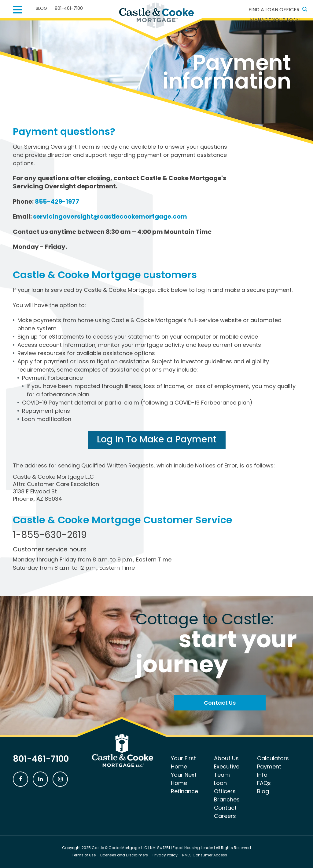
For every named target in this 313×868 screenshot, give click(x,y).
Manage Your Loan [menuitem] (275, 20)
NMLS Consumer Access (205, 855)
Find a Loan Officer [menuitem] (274, 10)
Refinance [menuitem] (184, 791)
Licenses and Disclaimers (124, 855)
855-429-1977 (57, 202)
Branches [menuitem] (227, 799)
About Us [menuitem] (226, 758)
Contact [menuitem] (225, 808)
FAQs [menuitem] (264, 783)
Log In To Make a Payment (157, 439)
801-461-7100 (69, 8)
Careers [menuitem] (225, 816)
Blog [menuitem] (41, 8)
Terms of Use (84, 855)
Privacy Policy (165, 855)
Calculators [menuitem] (273, 758)
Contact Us (220, 703)
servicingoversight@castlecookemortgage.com (110, 216)
